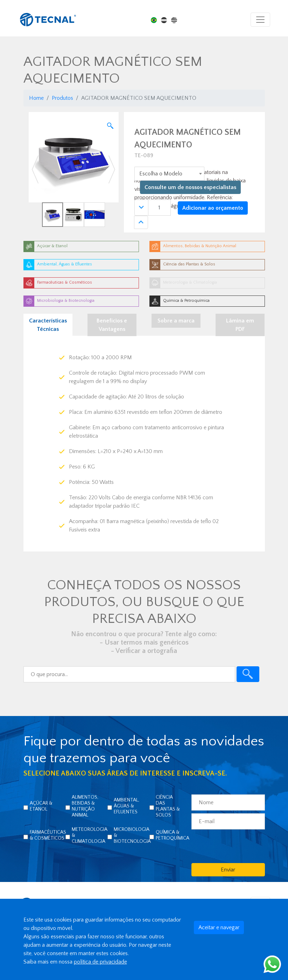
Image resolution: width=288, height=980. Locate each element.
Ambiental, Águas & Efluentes (127, 806)
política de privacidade (100, 962)
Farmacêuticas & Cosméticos (48, 835)
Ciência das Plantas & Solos (168, 806)
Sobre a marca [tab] (176, 321)
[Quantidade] (159, 208)
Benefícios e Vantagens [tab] (112, 325)
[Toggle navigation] (260, 20)
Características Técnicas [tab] (48, 325)
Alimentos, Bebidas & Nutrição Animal (85, 806)
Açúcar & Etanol (41, 806)
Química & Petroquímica (173, 835)
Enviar (228, 870)
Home (36, 98)
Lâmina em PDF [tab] (240, 325)
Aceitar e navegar (219, 927)
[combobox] (169, 174)
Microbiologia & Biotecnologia (132, 835)
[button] (36, 169)
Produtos (62, 98)
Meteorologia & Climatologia (90, 835)
